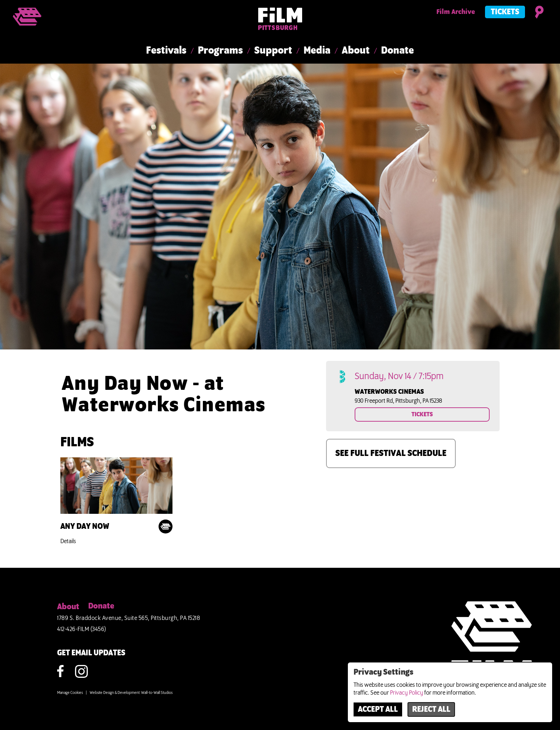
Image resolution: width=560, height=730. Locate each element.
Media (317, 51)
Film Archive (456, 12)
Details (68, 541)
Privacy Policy (407, 693)
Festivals (166, 51)
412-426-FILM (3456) (82, 629)
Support (273, 51)
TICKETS (422, 414)
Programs (220, 51)
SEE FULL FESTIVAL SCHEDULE (391, 453)
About (356, 51)
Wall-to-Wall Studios (157, 693)
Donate (397, 51)
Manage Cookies (70, 693)
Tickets (505, 12)
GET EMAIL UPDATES (91, 653)
